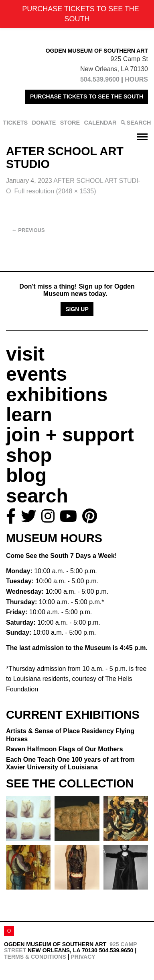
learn (29, 415)
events (36, 374)
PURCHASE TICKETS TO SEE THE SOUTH (87, 96)
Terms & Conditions (35, 957)
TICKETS (16, 123)
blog (26, 475)
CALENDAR (100, 123)
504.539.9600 (100, 79)
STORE (70, 123)
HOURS (136, 79)
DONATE (44, 123)
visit (25, 354)
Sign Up (77, 309)
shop (29, 455)
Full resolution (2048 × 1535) (55, 191)
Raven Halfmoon (65, 749)
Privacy (83, 957)
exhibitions (57, 395)
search (37, 496)
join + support (70, 435)
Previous (28, 230)
